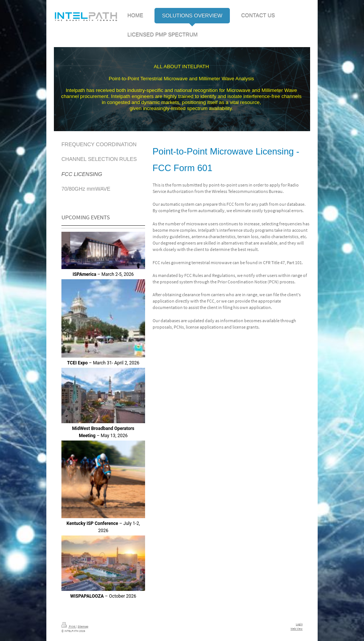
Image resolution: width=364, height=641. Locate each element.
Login (299, 624)
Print (69, 626)
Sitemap (83, 626)
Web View (297, 629)
